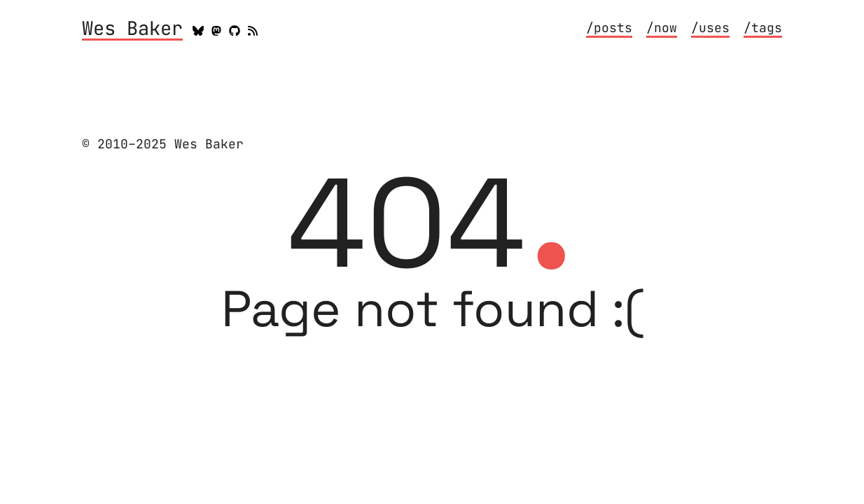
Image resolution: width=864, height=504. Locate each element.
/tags (763, 28)
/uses (710, 28)
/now (662, 28)
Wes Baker (132, 29)
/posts (609, 28)
